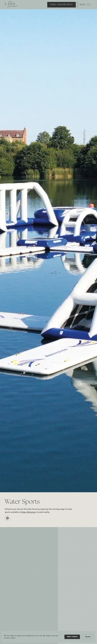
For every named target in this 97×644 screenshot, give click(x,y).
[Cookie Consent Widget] (48, 637)
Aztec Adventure (28, 512)
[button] (69, 5)
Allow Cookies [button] (72, 637)
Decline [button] (88, 637)
